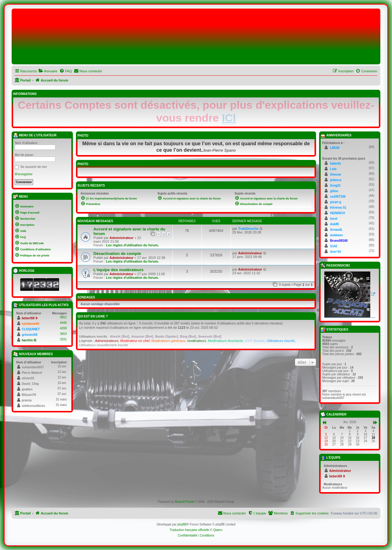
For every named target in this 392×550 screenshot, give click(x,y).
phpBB (182, 524)
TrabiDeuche (248, 229)
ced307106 (338, 197)
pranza (27, 400)
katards (336, 163)
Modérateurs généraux (168, 341)
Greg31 (335, 186)
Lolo (333, 169)
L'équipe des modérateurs (119, 270)
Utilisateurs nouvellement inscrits (104, 345)
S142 (334, 246)
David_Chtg (30, 384)
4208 (63, 328)
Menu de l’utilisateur (35, 135)
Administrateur (122, 238)
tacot (334, 219)
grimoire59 (30, 335)
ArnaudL (336, 230)
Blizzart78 (29, 395)
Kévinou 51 (338, 208)
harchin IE (29, 340)
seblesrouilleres (33, 406)
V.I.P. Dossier (255, 341)
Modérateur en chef (135, 341)
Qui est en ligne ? (93, 316)
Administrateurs (107, 341)
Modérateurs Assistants (226, 341)
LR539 (335, 148)
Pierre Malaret (32, 373)
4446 (63, 323)
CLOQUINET (31, 329)
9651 (63, 317)
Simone (336, 174)
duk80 (335, 224)
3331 (63, 339)
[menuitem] (48, 71)
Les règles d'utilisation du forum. (132, 245)
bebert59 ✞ (30, 318)
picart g (336, 202)
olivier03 (28, 378)
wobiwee (337, 235)
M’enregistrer (24, 174)
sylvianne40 (30, 324)
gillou (334, 191)
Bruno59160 (339, 241)
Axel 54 (335, 252)
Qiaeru (218, 530)
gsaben (27, 389)
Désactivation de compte (117, 254)
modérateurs (197, 341)
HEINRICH (337, 213)
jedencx (336, 180)
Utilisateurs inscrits (281, 341)
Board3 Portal (184, 502)
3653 (63, 334)
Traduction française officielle (189, 530)
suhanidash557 (33, 367)
